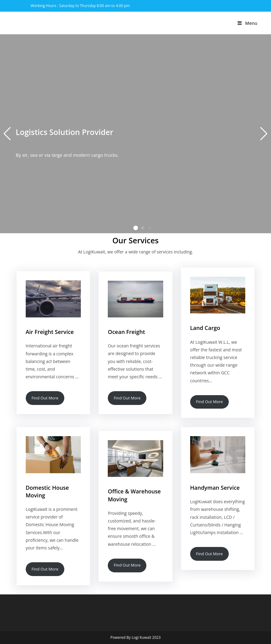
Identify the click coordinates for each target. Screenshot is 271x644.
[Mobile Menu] (247, 23)
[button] (135, 228)
